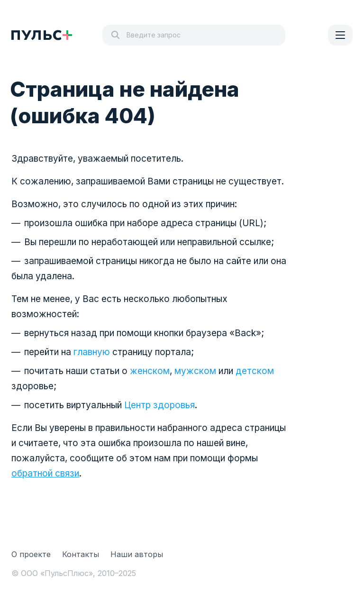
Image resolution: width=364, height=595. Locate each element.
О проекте (31, 554)
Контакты (81, 554)
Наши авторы (137, 554)
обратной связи (45, 473)
